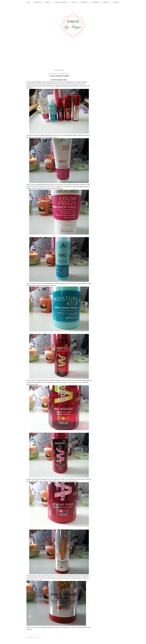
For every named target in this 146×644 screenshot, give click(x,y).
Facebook (116, 2)
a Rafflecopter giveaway (33, 637)
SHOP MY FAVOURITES (61, 2)
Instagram (96, 2)
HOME (28, 2)
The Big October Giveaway (59, 76)
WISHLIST (74, 2)
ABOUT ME (48, 2)
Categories (84, 2)
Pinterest (106, 2)
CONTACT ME (38, 2)
